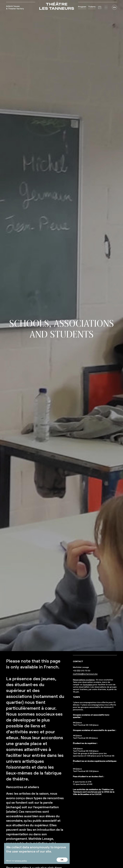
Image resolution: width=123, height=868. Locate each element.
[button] (106, 8)
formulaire (88, 685)
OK (62, 860)
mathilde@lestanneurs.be (85, 674)
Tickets (92, 7)
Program (82, 7)
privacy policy (21, 861)
